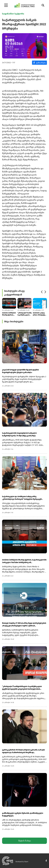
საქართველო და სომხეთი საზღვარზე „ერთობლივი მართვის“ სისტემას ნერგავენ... (22, 498)
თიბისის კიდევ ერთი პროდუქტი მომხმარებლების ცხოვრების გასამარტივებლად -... (40, 314)
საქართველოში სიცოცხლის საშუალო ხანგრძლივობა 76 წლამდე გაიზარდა (19, 434)
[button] (42, 292)
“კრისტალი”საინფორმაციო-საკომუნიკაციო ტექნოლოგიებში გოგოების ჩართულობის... (25, 314)
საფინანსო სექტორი (13, 14)
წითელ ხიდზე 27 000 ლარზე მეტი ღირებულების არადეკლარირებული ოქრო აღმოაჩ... (24, 624)
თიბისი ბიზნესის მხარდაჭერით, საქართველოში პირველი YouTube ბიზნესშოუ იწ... (9, 314)
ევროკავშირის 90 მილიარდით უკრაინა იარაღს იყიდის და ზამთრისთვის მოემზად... (23, 751)
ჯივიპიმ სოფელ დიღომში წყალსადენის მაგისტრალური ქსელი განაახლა (20, 371)
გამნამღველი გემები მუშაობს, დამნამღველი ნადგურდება (23, 814)
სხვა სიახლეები (14, 321)
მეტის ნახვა (25, 841)
